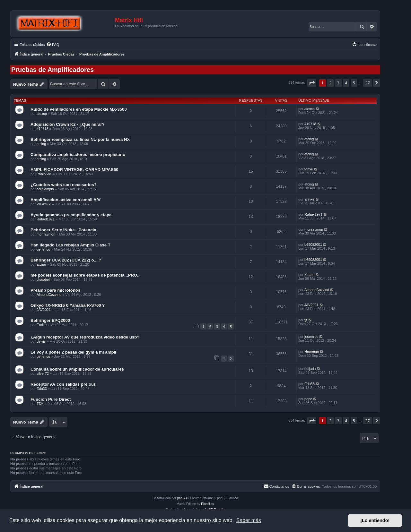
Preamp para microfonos (55, 290)
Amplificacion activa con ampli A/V (66, 200)
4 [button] (346, 83)
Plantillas (207, 504)
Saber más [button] (249, 520)
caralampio (45, 189)
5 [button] (354, 83)
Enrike (309, 199)
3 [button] (338, 83)
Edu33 (42, 389)
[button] (312, 83)
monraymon (46, 234)
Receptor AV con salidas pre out (63, 384)
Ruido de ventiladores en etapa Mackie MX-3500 (79, 109)
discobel (43, 279)
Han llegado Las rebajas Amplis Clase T (70, 245)
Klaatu (309, 275)
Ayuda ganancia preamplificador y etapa (71, 215)
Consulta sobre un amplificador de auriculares (77, 369)
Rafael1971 (46, 219)
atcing (41, 144)
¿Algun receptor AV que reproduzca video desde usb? (85, 337)
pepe (308, 399)
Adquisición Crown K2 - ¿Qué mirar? (68, 124)
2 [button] (330, 83)
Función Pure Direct (51, 399)
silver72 (43, 373)
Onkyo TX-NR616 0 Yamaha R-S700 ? (68, 305)
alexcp (42, 114)
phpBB (182, 498)
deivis (41, 341)
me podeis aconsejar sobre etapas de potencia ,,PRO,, (85, 275)
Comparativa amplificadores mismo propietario (78, 154)
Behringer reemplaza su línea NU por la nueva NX (80, 139)
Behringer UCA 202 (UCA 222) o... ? (66, 260)
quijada (310, 369)
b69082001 (313, 245)
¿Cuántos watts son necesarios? (64, 185)
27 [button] (367, 83)
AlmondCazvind (49, 295)
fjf (306, 320)
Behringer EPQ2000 (50, 320)
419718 (43, 129)
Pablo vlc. (44, 174)
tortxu (309, 169)
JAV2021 (44, 310)
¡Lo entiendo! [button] (375, 520)
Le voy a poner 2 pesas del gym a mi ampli (73, 352)
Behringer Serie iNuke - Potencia (63, 230)
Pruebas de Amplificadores (52, 70)
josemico (311, 337)
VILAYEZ (44, 204)
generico (43, 249)
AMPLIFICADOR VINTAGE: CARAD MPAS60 (74, 170)
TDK (40, 404)
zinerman (312, 352)
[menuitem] (53, 45)
